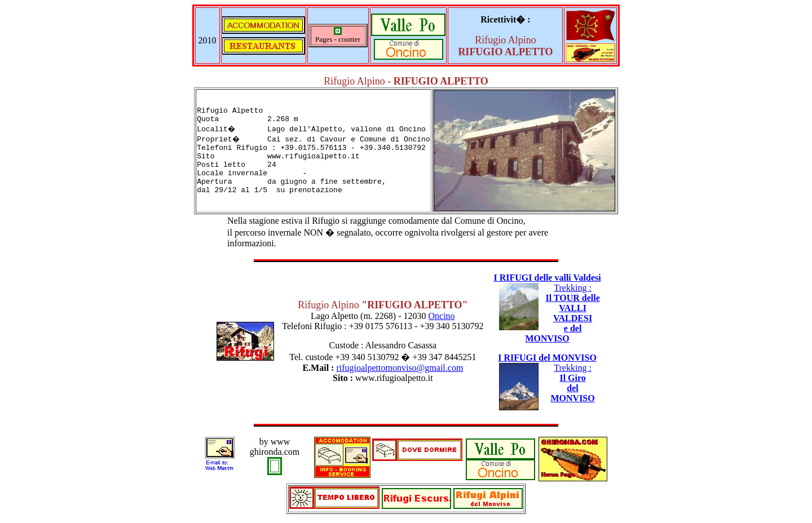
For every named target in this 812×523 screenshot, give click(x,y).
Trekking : (562, 313)
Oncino (442, 316)
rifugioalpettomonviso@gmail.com (400, 368)
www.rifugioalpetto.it (394, 378)
